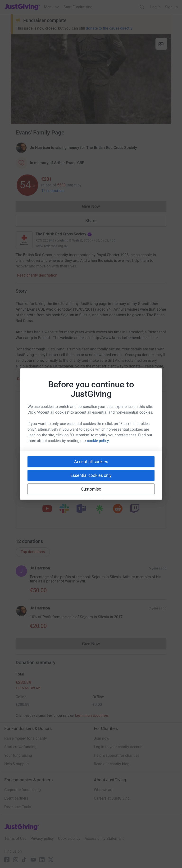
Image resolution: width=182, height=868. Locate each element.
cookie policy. (98, 441)
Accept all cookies (91, 462)
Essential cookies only (91, 475)
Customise (91, 489)
